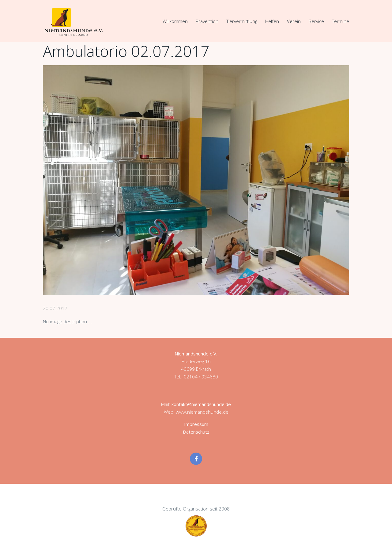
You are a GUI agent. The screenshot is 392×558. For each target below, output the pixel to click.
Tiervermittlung (242, 21)
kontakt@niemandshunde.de (201, 404)
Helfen (272, 21)
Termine (341, 21)
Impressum (196, 424)
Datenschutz (196, 432)
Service (316, 21)
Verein (294, 21)
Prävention (207, 21)
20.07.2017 (55, 308)
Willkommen (175, 21)
